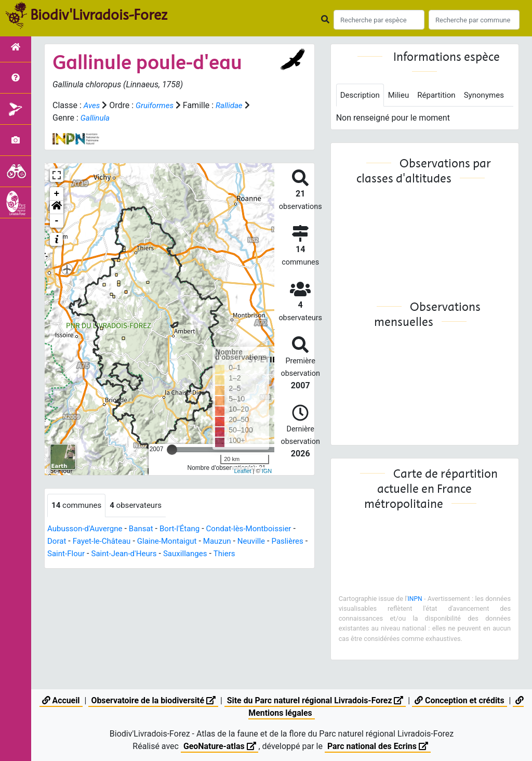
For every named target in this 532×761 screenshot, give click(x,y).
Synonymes (362, 119)
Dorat (57, 541)
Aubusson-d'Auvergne (87, 529)
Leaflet (242, 471)
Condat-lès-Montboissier (260, 529)
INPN (427, 622)
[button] (57, 207)
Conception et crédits (461, 700)
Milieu (402, 95)
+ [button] (57, 194)
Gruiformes (157, 105)
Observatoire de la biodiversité (152, 700)
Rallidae (234, 105)
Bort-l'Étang (187, 529)
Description (361, 95)
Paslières (64, 554)
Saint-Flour (108, 554)
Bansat (147, 529)
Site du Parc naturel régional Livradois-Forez (315, 700)
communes (78, 506)
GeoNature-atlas (219, 746)
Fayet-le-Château (105, 541)
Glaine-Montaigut (174, 541)
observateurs (140, 506)
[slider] (172, 450)
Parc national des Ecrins (378, 746)
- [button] (57, 221)
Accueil (59, 700)
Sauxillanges (233, 554)
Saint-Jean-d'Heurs (169, 554)
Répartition (442, 95)
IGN (267, 471)
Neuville (263, 541)
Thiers (274, 554)
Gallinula (96, 118)
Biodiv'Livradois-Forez (99, 15)
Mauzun (226, 541)
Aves (92, 105)
